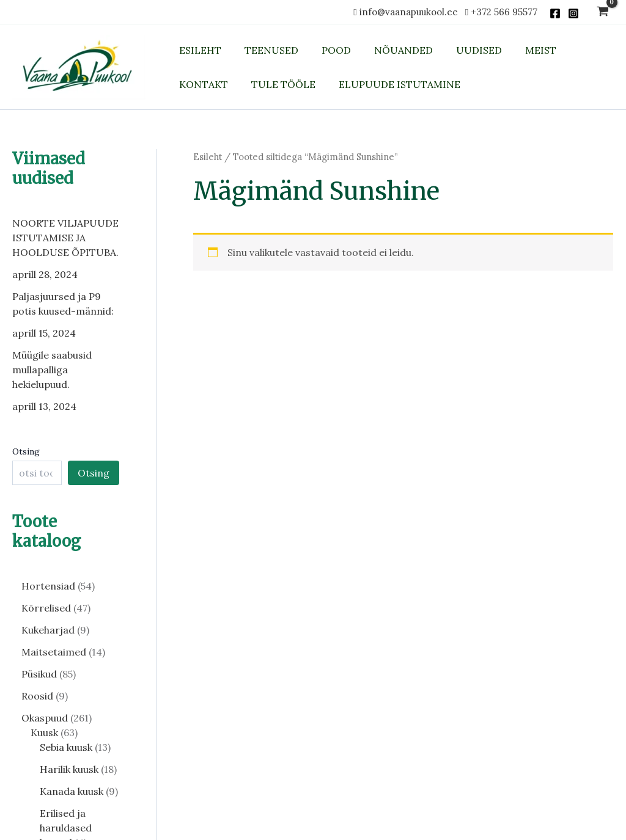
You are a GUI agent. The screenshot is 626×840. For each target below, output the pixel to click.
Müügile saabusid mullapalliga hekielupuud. (52, 370)
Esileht (208, 157)
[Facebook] (555, 13)
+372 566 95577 (504, 12)
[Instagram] (573, 13)
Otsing (26, 451)
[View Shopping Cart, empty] (602, 13)
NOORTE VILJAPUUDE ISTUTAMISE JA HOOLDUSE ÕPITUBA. (65, 238)
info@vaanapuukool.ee (411, 12)
